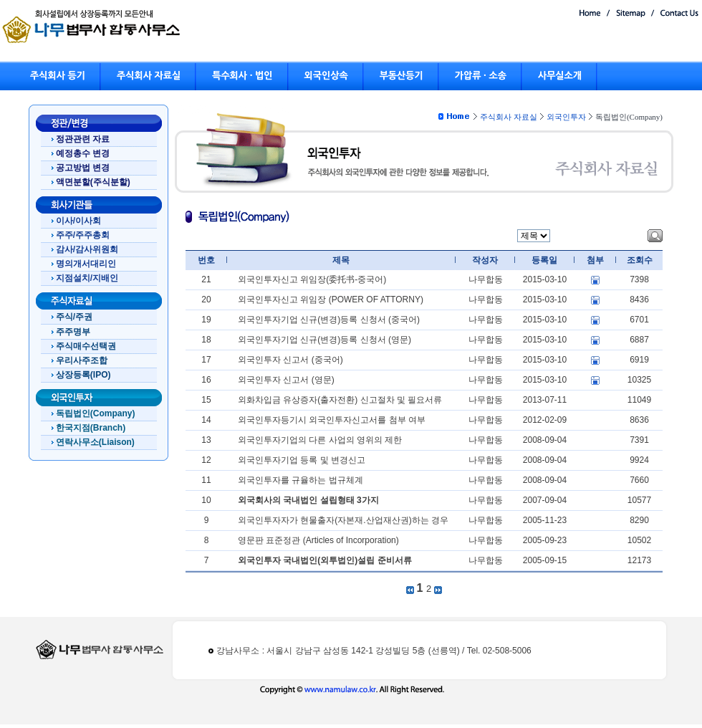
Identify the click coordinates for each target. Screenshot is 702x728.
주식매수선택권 (86, 346)
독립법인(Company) (96, 413)
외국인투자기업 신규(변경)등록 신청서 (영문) (324, 340)
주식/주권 (74, 317)
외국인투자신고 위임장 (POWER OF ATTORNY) (331, 300)
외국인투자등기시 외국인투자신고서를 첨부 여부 (332, 420)
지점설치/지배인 (87, 278)
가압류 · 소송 (481, 76)
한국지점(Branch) (91, 428)
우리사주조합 (82, 360)
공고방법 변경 (83, 168)
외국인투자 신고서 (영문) (286, 380)
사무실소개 (560, 76)
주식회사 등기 (58, 76)
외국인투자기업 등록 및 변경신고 (302, 460)
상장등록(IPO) (83, 375)
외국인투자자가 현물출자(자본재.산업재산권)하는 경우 (343, 520)
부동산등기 (402, 76)
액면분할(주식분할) (93, 182)
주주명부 (73, 332)
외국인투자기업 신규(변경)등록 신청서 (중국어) (329, 320)
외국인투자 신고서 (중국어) (290, 360)
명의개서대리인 (86, 264)
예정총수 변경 (83, 153)
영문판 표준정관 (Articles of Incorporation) (318, 540)
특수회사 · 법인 (242, 76)
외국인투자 (566, 117)
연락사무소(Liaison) (95, 442)
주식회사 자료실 (149, 76)
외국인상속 (326, 76)
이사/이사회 (78, 221)
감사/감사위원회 (87, 249)
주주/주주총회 (83, 235)
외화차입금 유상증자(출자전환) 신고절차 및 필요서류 (340, 400)
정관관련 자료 (83, 139)
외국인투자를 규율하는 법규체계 (300, 480)
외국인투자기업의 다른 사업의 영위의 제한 (320, 440)
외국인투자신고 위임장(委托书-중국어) (312, 279)
